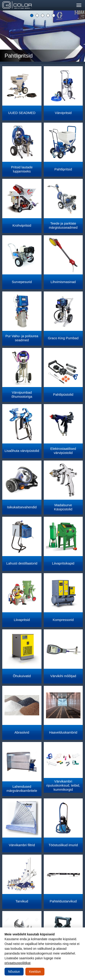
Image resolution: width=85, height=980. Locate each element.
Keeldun (35, 972)
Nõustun (14, 972)
